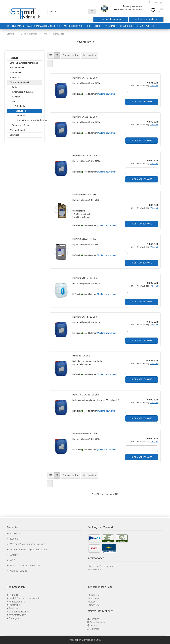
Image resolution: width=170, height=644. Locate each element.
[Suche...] (92, 11)
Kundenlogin (156, 2)
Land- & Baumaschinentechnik (44, 26)
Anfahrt (14, 555)
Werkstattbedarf (17, 130)
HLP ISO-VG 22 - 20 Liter (85, 117)
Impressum (16, 533)
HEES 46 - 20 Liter (82, 356)
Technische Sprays (21, 125)
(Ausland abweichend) (107, 94)
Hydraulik (18, 26)
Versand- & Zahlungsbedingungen (28, 544)
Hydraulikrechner (111, 19)
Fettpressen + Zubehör (23, 92)
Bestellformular (98, 622)
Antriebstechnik (73, 26)
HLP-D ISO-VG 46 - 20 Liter (86, 395)
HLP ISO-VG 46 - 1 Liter (84, 194)
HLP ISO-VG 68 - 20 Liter (85, 433)
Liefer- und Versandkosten (103, 566)
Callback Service (19, 571)
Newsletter (95, 605)
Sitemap (95, 629)
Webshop (74, 640)
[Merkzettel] (153, 10)
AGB (13, 560)
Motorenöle (20, 116)
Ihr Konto (94, 598)
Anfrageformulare (146, 19)
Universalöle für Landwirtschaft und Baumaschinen (28, 120)
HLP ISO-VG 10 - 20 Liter (85, 78)
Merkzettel (95, 595)
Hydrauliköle (20, 111)
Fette (15, 87)
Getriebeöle (20, 106)
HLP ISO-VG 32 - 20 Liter (85, 156)
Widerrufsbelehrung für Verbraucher (29, 550)
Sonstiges (14, 135)
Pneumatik (110, 26)
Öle (14, 101)
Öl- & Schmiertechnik (131, 26)
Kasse (92, 602)
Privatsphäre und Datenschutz (26, 565)
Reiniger (16, 97)
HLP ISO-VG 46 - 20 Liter (85, 317)
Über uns (95, 619)
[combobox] (70, 55)
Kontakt (14, 539)
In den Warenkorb (142, 102)
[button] (161, 10)
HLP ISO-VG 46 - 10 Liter (85, 278)
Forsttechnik (94, 26)
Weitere (151, 26)
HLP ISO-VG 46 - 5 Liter (84, 239)
